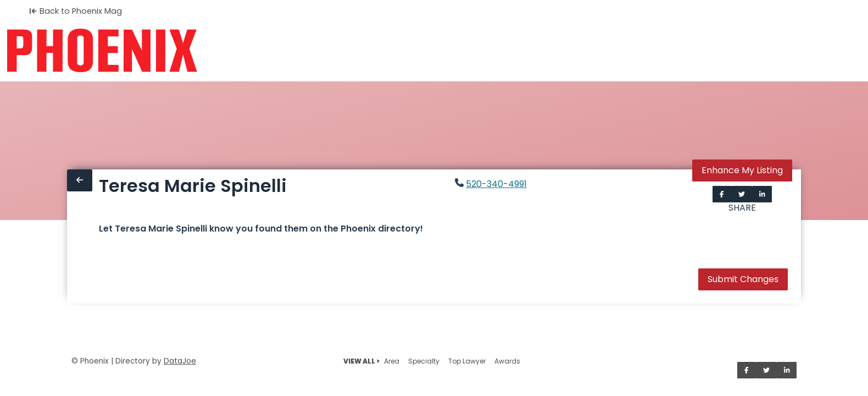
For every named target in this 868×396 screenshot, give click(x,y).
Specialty (424, 361)
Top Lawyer (467, 361)
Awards (507, 361)
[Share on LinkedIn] (762, 194)
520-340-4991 (496, 184)
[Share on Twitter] (742, 194)
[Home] (102, 51)
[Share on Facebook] (722, 194)
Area (392, 361)
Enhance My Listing (742, 170)
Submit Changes (743, 279)
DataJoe (180, 361)
